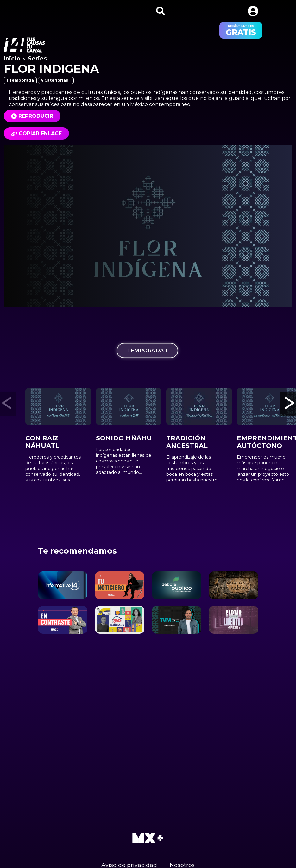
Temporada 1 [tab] (147, 350)
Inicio (12, 59)
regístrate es (241, 30)
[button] (253, 11)
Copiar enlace (36, 133)
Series (37, 59)
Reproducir (36, 116)
